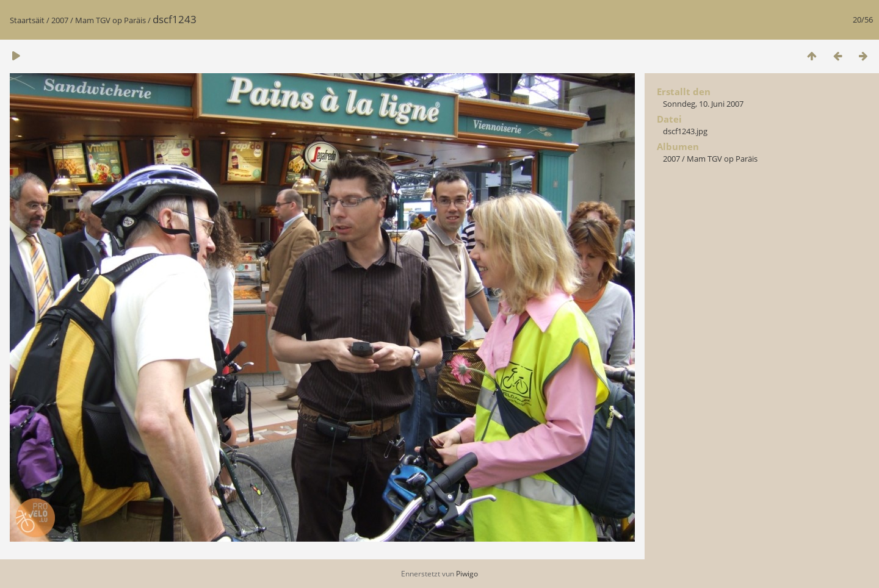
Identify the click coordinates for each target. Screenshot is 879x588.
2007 (60, 20)
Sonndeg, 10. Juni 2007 (703, 104)
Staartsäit (27, 20)
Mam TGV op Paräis (110, 20)
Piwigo (467, 574)
